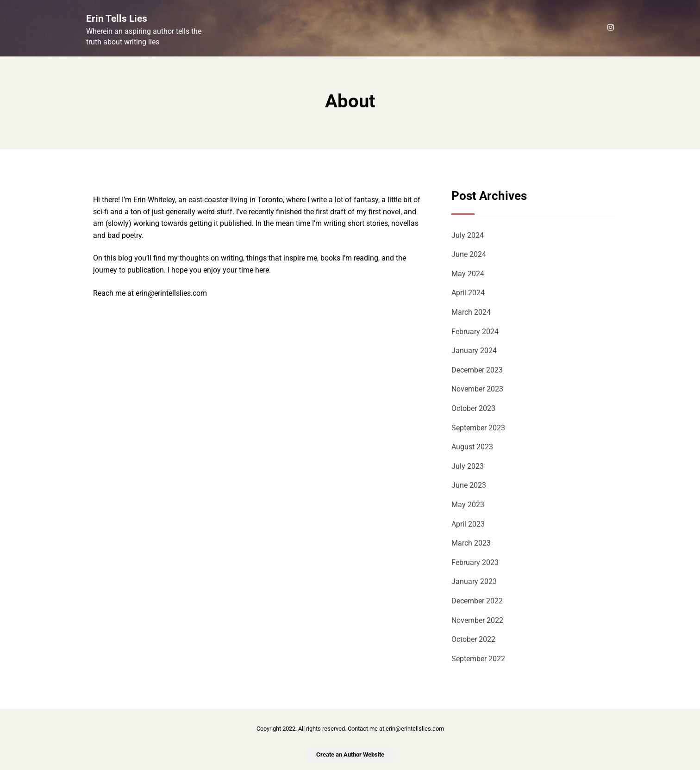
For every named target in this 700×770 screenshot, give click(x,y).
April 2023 (468, 524)
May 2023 (468, 505)
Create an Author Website (350, 754)
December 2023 (477, 370)
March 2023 (471, 543)
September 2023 (478, 428)
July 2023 (468, 466)
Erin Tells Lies (117, 19)
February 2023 (475, 562)
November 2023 (477, 389)
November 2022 (477, 620)
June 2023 (469, 485)
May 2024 (468, 274)
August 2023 (472, 447)
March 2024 (471, 312)
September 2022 (478, 659)
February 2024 (475, 332)
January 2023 (474, 581)
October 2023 (473, 408)
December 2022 (477, 601)
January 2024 (474, 351)
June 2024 (469, 254)
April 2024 (468, 293)
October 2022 (473, 639)
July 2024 (468, 235)
